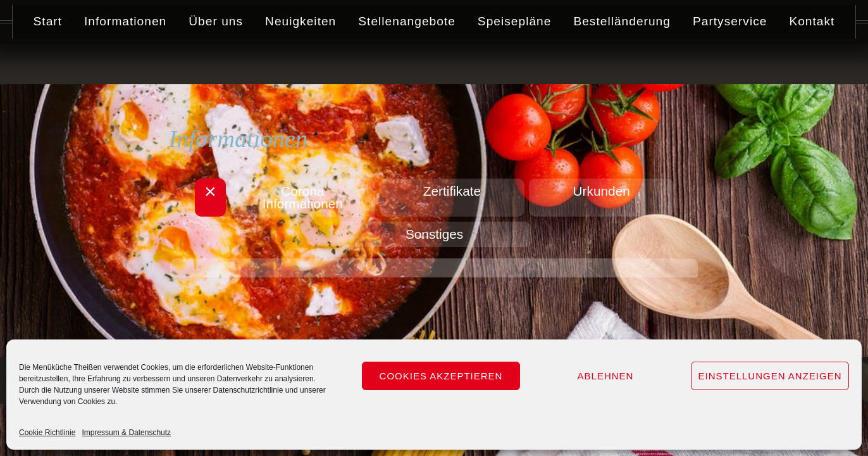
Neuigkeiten (301, 62)
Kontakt (812, 62)
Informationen (125, 62)
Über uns (216, 62)
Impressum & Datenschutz (126, 433)
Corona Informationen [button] (316, 197)
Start (47, 62)
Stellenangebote (407, 62)
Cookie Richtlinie (47, 433)
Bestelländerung (623, 62)
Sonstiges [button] (434, 234)
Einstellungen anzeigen (770, 376)
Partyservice (730, 62)
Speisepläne (515, 62)
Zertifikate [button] (452, 191)
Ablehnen (606, 376)
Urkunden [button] (588, 191)
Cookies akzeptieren (441, 376)
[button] (230, 198)
